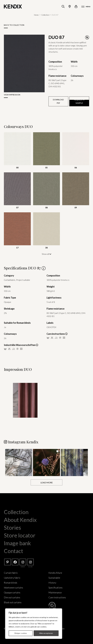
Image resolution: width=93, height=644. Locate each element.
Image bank (17, 543)
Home (36, 15)
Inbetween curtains (13, 588)
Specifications (55, 588)
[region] (34, 624)
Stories (12, 528)
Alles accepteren (46, 633)
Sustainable (54, 578)
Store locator (20, 535)
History (52, 583)
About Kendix (20, 520)
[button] (19, 462)
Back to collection (14, 25)
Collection (45, 15)
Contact (14, 551)
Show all (47, 254)
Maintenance (55, 592)
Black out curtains (13, 602)
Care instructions (57, 597)
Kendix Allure (55, 573)
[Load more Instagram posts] (46, 482)
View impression (12, 95)
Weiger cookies (21, 633)
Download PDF (58, 101)
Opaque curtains (12, 592)
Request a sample (79, 101)
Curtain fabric (11, 573)
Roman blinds (11, 583)
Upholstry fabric (12, 578)
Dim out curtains (12, 597)
